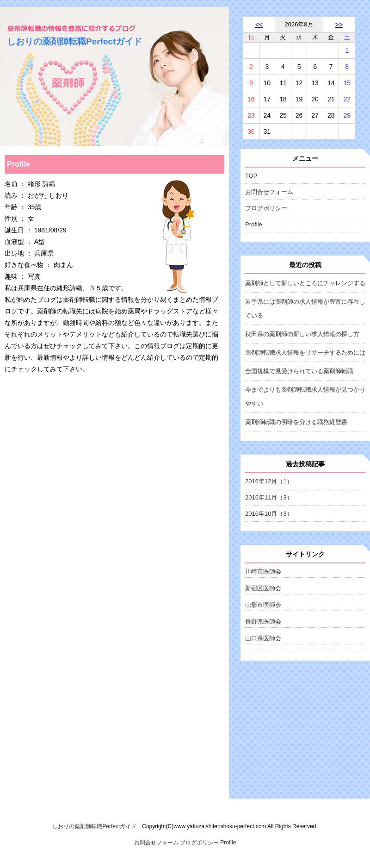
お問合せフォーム (269, 192)
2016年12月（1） (269, 481)
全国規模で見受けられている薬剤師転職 (299, 371)
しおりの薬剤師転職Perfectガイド (74, 41)
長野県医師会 (263, 621)
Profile (254, 224)
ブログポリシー (266, 208)
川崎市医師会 (263, 571)
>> (339, 25)
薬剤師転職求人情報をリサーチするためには (305, 353)
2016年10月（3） (269, 514)
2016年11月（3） (269, 497)
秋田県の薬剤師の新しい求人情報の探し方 (302, 334)
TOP (251, 176)
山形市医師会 (263, 605)
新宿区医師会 (263, 588)
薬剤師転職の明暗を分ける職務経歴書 (296, 422)
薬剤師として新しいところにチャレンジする (305, 283)
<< (259, 25)
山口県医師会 (263, 638)
